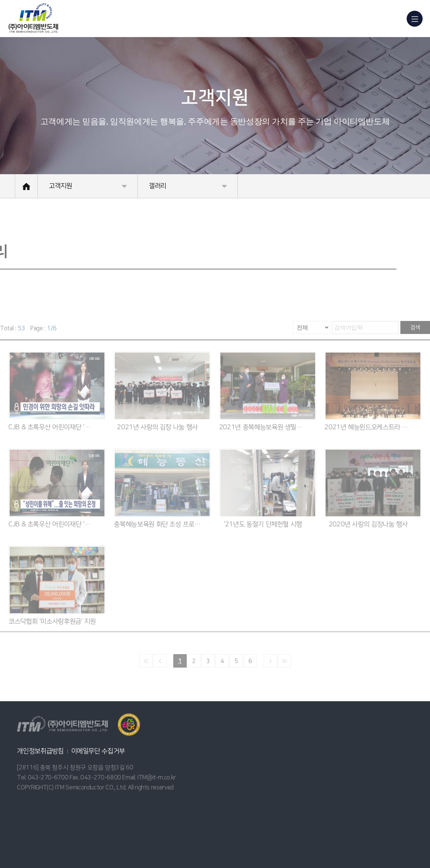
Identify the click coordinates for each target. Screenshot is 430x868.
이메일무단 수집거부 (98, 751)
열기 (129, 725)
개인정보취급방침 (40, 751)
